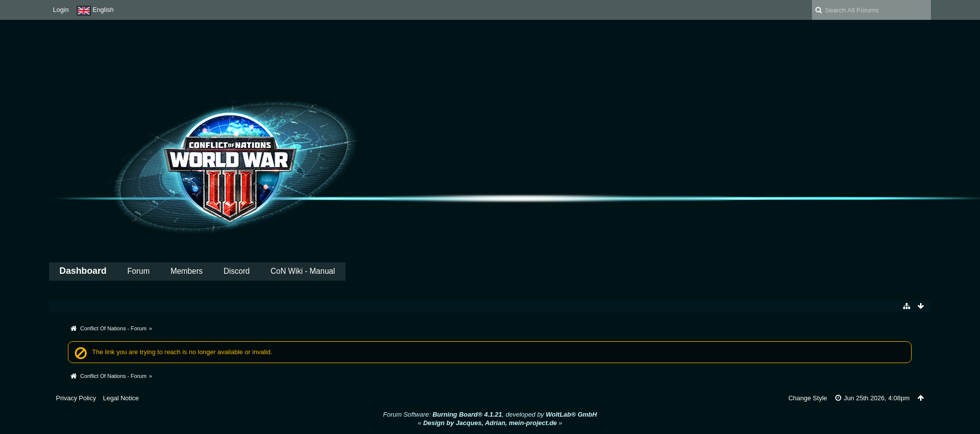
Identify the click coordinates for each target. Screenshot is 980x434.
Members (187, 271)
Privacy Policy (76, 398)
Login (61, 10)
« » (490, 423)
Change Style (807, 398)
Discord (237, 271)
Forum (139, 271)
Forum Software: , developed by (490, 414)
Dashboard (83, 271)
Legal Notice (121, 398)
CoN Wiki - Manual (303, 271)
